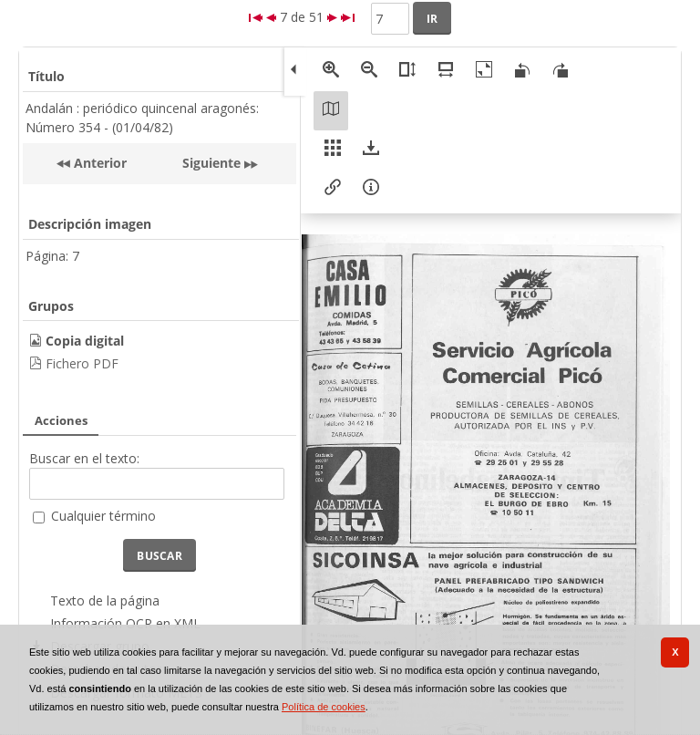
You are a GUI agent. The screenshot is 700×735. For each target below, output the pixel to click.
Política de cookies (324, 707)
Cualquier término (103, 516)
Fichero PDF (82, 363)
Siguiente (211, 163)
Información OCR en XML (125, 623)
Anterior (98, 163)
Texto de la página (105, 600)
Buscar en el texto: (84, 458)
